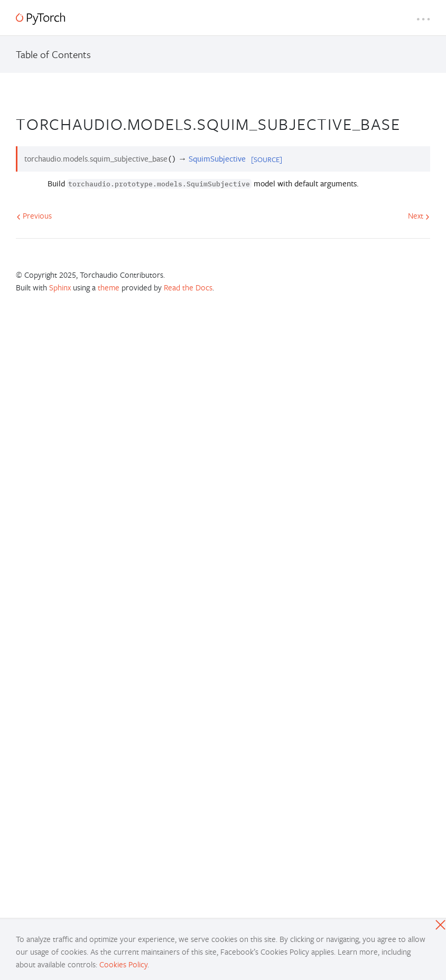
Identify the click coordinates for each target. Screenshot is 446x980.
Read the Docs (188, 287)
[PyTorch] (40, 19)
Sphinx (60, 287)
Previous (34, 215)
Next (419, 215)
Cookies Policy (123, 964)
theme (109, 287)
